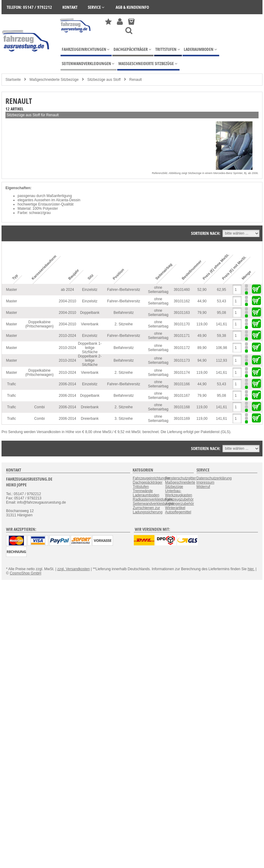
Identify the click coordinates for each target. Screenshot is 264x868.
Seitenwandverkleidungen (153, 504)
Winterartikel (175, 508)
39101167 (182, 396)
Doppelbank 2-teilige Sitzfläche (90, 360)
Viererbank (90, 324)
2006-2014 (67, 384)
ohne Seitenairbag (158, 290)
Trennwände (143, 491)
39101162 (182, 301)
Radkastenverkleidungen (153, 499)
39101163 (182, 313)
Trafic (12, 384)
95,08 (222, 313)
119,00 (202, 324)
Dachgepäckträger (147, 482)
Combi (40, 407)
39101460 (182, 290)
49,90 (202, 336)
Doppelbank (90, 313)
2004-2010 (67, 301)
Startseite (13, 80)
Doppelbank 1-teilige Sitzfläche (90, 348)
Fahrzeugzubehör (179, 499)
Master (12, 290)
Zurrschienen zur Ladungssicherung (147, 510)
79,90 (202, 313)
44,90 (202, 301)
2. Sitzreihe (124, 324)
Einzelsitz (90, 290)
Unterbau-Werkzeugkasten (178, 493)
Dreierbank (90, 407)
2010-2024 (67, 336)
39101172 (182, 348)
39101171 (182, 336)
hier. (251, 569)
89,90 (202, 348)
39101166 (182, 384)
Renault (135, 80)
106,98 (221, 348)
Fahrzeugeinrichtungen (151, 478)
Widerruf (203, 487)
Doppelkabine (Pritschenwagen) (40, 324)
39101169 (182, 419)
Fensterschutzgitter (180, 478)
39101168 (182, 407)
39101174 (182, 373)
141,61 (221, 324)
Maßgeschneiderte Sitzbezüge (54, 80)
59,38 (222, 336)
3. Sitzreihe (124, 419)
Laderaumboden (146, 495)
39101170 (182, 324)
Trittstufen (141, 487)
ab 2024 (67, 290)
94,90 (202, 360)
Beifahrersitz (124, 313)
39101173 (182, 360)
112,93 (221, 360)
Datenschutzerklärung (214, 478)
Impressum (205, 482)
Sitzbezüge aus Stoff (104, 80)
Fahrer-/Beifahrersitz (124, 290)
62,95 (222, 290)
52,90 (202, 290)
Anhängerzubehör (179, 504)
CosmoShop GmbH (25, 573)
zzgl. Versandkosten (73, 569)
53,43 (222, 301)
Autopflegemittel (178, 512)
